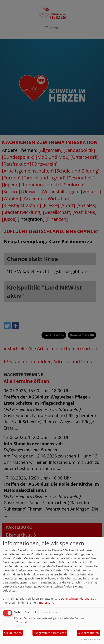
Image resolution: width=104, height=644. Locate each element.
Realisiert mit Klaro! (90, 639)
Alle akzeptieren (88, 633)
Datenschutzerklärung (75, 599)
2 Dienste (21, 622)
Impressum (46, 603)
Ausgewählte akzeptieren (50, 633)
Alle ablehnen (13, 633)
